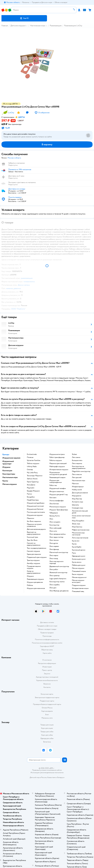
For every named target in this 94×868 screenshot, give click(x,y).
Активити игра (77, 502)
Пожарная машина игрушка (34, 567)
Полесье (30, 457)
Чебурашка (54, 513)
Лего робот (54, 569)
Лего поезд (54, 559)
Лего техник (54, 540)
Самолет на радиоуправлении (34, 544)
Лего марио (54, 555)
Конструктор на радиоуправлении (79, 467)
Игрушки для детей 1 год (58, 495)
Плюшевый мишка (79, 571)
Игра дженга (77, 496)
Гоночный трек (33, 537)
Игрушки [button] (6, 467)
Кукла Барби (77, 547)
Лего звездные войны (58, 534)
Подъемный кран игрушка (37, 557)
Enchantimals (32, 454)
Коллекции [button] (7, 471)
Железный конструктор (58, 573)
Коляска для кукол (79, 559)
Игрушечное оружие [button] (11, 458)
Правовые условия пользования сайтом (47, 770)
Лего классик (77, 474)
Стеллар (30, 470)
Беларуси (61, 777)
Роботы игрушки (56, 460)
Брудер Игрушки (33, 491)
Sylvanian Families (34, 460)
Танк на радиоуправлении (37, 548)
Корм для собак (47, 735)
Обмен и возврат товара (47, 629)
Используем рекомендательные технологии (47, 773)
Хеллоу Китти (55, 516)
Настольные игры (38, 26)
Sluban (74, 454)
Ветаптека (47, 742)
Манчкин (75, 484)
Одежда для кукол (79, 556)
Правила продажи (47, 633)
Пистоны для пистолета (36, 512)
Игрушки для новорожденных (56, 481)
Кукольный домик (79, 550)
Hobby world (77, 490)
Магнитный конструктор (59, 552)
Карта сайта (47, 653)
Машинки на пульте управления (34, 525)
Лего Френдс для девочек (59, 591)
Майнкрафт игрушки (57, 467)
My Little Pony (32, 473)
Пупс (74, 553)
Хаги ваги (53, 498)
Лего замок (76, 457)
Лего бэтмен (54, 504)
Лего (51, 519)
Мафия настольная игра (81, 530)
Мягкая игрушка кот (79, 577)
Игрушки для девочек (35, 582)
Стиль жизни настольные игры (81, 517)
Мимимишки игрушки (58, 507)
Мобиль (30, 585)
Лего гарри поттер (56, 537)
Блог (47, 715)
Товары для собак (47, 732)
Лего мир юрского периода (56, 562)
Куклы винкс (77, 562)
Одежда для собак (47, 738)
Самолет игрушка (33, 551)
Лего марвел (54, 546)
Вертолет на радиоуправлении (34, 533)
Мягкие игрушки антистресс (78, 581)
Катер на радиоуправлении (34, 572)
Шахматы (75, 505)
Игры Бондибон (78, 521)
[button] (24, 18)
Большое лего (77, 460)
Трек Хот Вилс (32, 540)
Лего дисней (77, 477)
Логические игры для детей (80, 512)
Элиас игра (76, 524)
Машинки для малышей (58, 463)
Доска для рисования (80, 493)
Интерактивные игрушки (59, 470)
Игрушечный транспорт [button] (8, 463)
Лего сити (53, 531)
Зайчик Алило (32, 479)
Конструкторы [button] (9, 474)
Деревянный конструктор (59, 566)
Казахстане (51, 777)
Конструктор (54, 525)
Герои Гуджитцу (33, 482)
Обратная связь (47, 650)
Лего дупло (54, 543)
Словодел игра (77, 508)
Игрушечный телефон (58, 488)
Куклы (74, 544)
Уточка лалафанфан (57, 501)
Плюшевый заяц (78, 591)
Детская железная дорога (36, 529)
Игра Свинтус (77, 527)
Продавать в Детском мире (47, 626)
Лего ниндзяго (55, 522)
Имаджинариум (78, 487)
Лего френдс (54, 549)
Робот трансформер (57, 457)
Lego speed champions (58, 579)
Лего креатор (54, 576)
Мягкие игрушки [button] (10, 484)
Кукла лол (76, 541)
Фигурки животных (57, 492)
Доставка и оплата (47, 622)
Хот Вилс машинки (34, 521)
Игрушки (30, 576)
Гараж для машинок (34, 554)
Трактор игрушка (33, 560)
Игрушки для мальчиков (36, 588)
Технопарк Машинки (35, 476)
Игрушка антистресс (57, 454)
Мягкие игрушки (78, 568)
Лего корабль (54, 585)
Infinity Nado (32, 467)
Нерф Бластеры (33, 500)
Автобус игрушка (33, 563)
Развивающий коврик (57, 477)
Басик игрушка (78, 574)
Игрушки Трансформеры (59, 510)
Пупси (29, 494)
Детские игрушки (18, 26)
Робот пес (53, 485)
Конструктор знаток (57, 582)
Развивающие (56, 26)
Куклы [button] (5, 481)
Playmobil (31, 488)
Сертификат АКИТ (47, 646)
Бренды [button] (6, 454)
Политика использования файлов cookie (47, 643)
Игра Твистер (77, 499)
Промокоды (47, 636)
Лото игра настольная (80, 538)
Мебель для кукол (79, 565)
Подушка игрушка (79, 585)
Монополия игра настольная (78, 534)
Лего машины (77, 463)
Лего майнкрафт (56, 528)
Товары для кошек (47, 725)
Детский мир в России (38, 777)
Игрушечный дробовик (36, 503)
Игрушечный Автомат (35, 509)
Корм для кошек (47, 728)
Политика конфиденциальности (47, 639)
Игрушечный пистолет (35, 506)
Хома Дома (31, 485)
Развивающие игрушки (35, 579)
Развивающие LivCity (73, 26)
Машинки (31, 518)
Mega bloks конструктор (81, 471)
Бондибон (31, 497)
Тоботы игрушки (33, 463)
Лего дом (53, 588)
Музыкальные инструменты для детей (58, 473)
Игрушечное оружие (35, 515)
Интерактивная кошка (80, 588)
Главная (5, 26)
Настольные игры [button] (10, 477)
